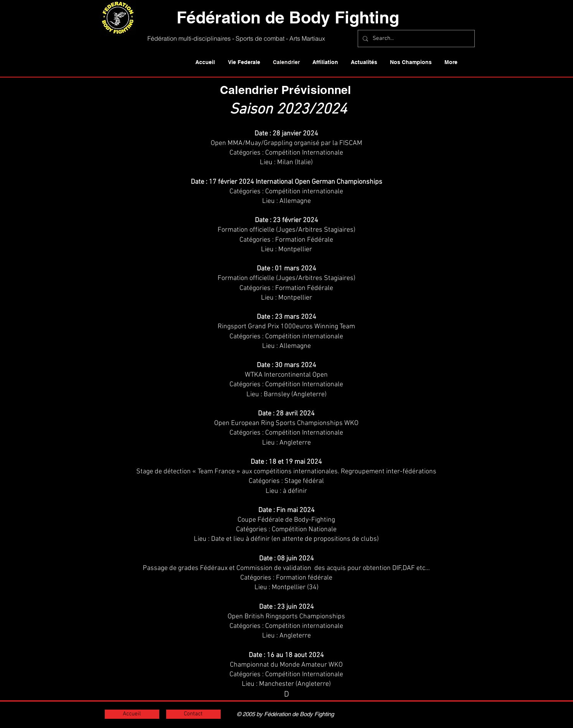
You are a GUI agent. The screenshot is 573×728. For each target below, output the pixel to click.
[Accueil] (132, 714)
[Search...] (415, 39)
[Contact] (193, 714)
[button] (244, 62)
